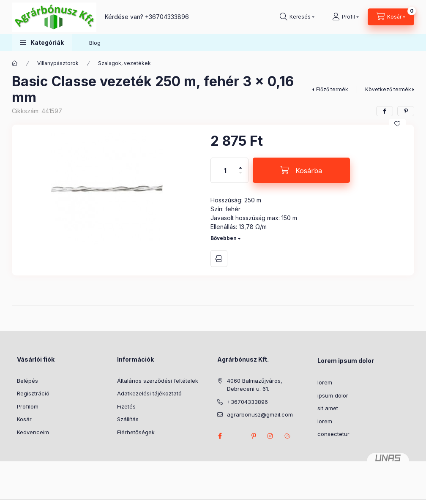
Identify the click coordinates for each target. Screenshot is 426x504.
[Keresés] (297, 17)
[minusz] (240, 176)
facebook (220, 436)
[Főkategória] (15, 63)
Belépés (27, 381)
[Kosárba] (301, 170)
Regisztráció (33, 393)
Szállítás (128, 419)
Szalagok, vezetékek (124, 63)
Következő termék (388, 89)
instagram (270, 436)
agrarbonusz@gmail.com (260, 414)
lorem (325, 382)
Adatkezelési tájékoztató (149, 393)
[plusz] (240, 164)
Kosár (24, 419)
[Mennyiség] (225, 170)
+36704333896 (167, 17)
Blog (95, 43)
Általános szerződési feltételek (158, 381)
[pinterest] (406, 111)
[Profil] (345, 17)
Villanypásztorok (58, 63)
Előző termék (332, 89)
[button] (42, 42)
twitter (237, 436)
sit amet (328, 408)
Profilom (28, 406)
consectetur (333, 434)
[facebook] (385, 111)
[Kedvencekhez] (397, 124)
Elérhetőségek (136, 432)
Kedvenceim (33, 432)
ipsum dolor (333, 395)
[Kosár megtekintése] (391, 17)
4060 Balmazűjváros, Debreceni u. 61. (255, 385)
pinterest (254, 436)
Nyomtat (219, 259)
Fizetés (126, 406)
